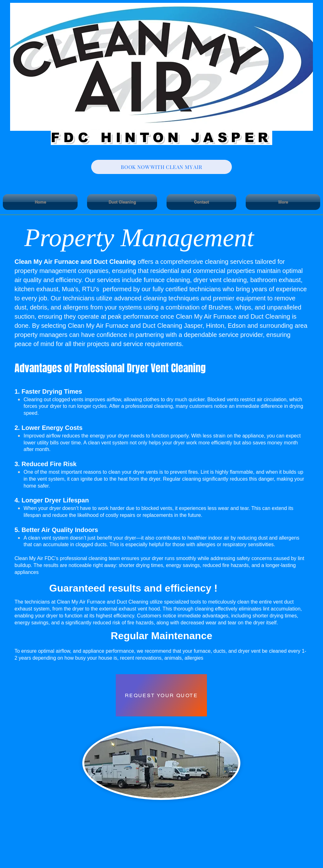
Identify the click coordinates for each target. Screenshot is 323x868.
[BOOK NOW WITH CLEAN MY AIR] (161, 167)
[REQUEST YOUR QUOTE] (161, 695)
